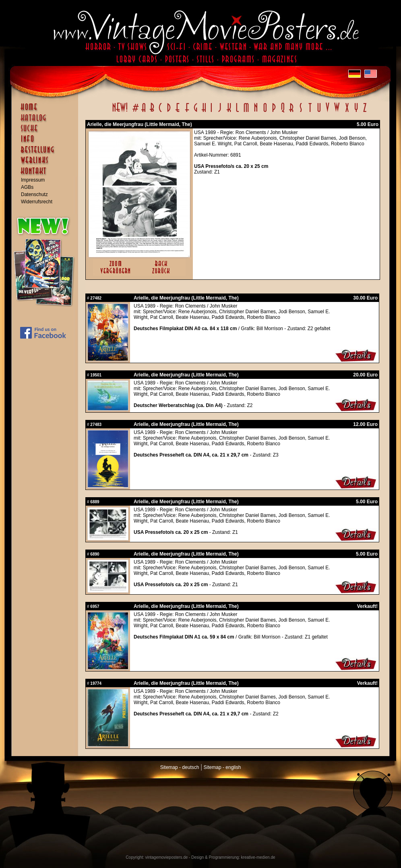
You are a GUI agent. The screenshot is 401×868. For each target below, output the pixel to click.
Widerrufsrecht (37, 202)
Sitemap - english (222, 767)
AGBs (27, 187)
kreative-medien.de (258, 857)
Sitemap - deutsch (180, 767)
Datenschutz (34, 194)
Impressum (33, 180)
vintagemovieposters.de (167, 857)
